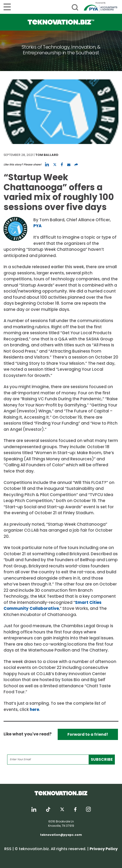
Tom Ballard (47, 155)
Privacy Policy (104, 849)
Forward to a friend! (88, 734)
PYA (38, 226)
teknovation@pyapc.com (61, 835)
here (34, 709)
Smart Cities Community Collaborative (53, 606)
